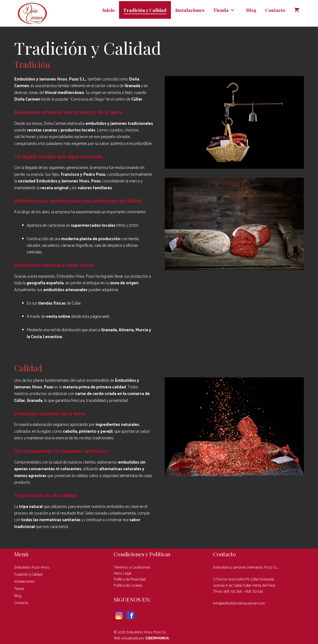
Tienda (228, 10)
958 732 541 (254, 592)
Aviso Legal (122, 573)
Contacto (275, 10)
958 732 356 (233, 592)
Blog (251, 10)
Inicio (109, 10)
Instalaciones (190, 10)
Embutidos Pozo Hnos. (32, 567)
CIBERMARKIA (157, 638)
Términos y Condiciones (132, 567)
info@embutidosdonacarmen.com (239, 603)
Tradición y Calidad (145, 10)
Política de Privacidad (130, 579)
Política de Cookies (128, 586)
